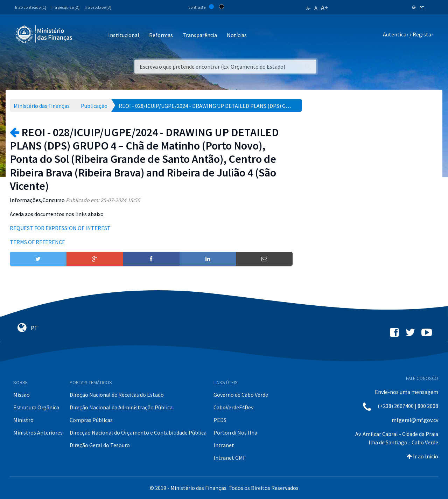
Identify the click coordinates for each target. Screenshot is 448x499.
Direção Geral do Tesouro (100, 445)
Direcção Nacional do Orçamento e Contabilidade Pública (138, 432)
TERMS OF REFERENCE (37, 242)
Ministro (23, 420)
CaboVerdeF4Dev (233, 407)
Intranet (224, 445)
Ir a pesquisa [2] (65, 7)
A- (309, 8)
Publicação (94, 106)
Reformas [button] (161, 35)
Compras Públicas (91, 420)
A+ (324, 8)
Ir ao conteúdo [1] (31, 7)
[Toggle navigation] (83, 36)
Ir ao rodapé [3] (98, 7)
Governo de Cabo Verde (241, 395)
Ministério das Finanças (42, 106)
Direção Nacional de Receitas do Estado (117, 395)
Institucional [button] (124, 35)
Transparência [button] (200, 35)
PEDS (220, 420)
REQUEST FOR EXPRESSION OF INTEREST (60, 228)
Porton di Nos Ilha (235, 432)
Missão (22, 395)
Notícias (237, 35)
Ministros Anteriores (38, 432)
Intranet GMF (230, 458)
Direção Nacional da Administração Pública (121, 407)
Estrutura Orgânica (36, 407)
